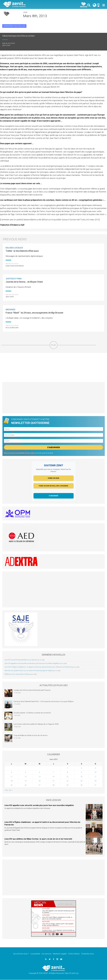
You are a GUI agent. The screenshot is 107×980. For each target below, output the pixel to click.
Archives (10, 310)
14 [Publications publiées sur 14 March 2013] (53, 777)
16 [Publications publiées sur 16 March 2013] (81, 777)
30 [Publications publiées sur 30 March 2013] (81, 785)
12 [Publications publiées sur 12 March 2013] (26, 777)
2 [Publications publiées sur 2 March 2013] (81, 768)
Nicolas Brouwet (12, 328)
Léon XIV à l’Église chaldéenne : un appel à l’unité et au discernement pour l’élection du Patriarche (38, 667)
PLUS (54, 345)
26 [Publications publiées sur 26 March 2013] (26, 785)
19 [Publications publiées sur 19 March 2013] (26, 781)
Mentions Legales (60, 954)
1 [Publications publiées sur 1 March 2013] (67, 768)
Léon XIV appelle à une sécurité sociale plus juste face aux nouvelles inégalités (32, 663)
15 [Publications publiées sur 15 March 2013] (67, 777)
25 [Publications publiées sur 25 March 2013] (12, 785)
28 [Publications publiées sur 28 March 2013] (53, 785)
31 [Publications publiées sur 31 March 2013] (95, 785)
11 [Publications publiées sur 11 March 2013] (12, 777)
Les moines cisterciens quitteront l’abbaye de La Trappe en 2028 (36, 724)
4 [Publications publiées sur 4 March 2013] (12, 773)
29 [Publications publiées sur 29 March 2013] (67, 785)
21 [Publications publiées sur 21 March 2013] (53, 781)
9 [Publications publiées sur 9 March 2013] (81, 773)
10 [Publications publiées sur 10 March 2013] (95, 773)
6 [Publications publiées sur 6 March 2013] (40, 773)
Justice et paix (14, 279)
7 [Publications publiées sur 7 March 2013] (53, 773)
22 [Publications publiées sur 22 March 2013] (67, 781)
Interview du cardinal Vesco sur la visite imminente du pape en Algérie (29, 671)
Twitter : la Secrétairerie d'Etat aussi (22, 251)
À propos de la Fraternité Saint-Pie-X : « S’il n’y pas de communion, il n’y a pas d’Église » (44, 702)
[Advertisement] (53, 367)
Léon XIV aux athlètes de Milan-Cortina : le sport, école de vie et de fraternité (38, 839)
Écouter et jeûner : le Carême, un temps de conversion (32, 713)
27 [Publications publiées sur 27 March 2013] (40, 785)
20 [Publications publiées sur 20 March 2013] (40, 781)
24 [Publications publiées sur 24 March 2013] (95, 781)
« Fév (6, 790)
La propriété (35, 954)
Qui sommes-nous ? (21, 954)
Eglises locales (14, 248)
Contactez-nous (88, 954)
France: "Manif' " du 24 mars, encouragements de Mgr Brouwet (34, 313)
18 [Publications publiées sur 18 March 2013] (12, 781)
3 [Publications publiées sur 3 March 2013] (95, 768)
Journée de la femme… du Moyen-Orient (24, 282)
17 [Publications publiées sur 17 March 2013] (95, 777)
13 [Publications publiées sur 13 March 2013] (40, 777)
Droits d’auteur (74, 954)
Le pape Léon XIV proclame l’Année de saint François (32, 690)
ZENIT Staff (6, 45)
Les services (46, 954)
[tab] (42, 904)
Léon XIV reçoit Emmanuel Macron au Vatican (21, 660)
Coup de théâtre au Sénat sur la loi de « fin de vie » (31, 736)
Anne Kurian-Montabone (15, 266)
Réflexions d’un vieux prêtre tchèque (17, 674)
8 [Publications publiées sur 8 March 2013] (67, 773)
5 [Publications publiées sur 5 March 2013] (26, 773)
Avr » (11, 790)
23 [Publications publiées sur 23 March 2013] (81, 781)
